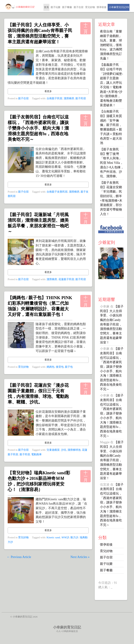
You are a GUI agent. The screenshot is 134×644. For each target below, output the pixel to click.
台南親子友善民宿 (57, 192)
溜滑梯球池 (74, 450)
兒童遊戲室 (53, 450)
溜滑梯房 (69, 98)
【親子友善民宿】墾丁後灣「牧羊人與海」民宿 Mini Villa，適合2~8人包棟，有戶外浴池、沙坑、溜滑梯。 (112, 163)
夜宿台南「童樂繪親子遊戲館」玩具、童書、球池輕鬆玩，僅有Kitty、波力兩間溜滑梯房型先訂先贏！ (111, 45)
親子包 (69, 367)
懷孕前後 (102, 7)
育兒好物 (90, 7)
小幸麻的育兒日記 (67, 627)
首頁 (46, 7)
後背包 (60, 367)
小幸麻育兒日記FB (119, 7)
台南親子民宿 (54, 98)
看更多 (48, 91)
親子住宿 (79, 7)
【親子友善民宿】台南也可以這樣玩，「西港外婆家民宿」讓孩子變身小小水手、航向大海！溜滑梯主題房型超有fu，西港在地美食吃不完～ (38, 128)
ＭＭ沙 (65, 537)
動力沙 (74, 537)
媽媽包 (51, 367)
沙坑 (64, 450)
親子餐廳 (67, 7)
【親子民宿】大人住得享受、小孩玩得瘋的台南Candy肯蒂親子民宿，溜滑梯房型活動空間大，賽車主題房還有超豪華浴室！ (112, 324)
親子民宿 (81, 98)
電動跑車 (36, 454)
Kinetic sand (53, 537)
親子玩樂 (55, 7)
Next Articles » (80, 557)
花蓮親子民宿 (66, 279)
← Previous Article (19, 557)
